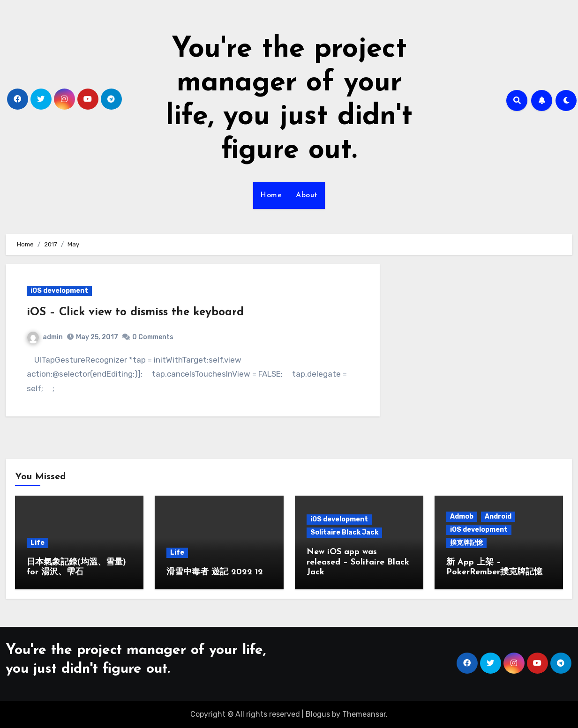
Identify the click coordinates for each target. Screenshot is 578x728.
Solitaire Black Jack (344, 532)
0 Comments (153, 337)
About (307, 195)
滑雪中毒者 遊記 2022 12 (215, 572)
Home (271, 195)
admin (45, 337)
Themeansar (364, 714)
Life (38, 543)
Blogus (318, 714)
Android (498, 516)
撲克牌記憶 (466, 543)
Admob (462, 516)
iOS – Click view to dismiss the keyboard (135, 312)
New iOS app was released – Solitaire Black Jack (358, 562)
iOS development (59, 291)
